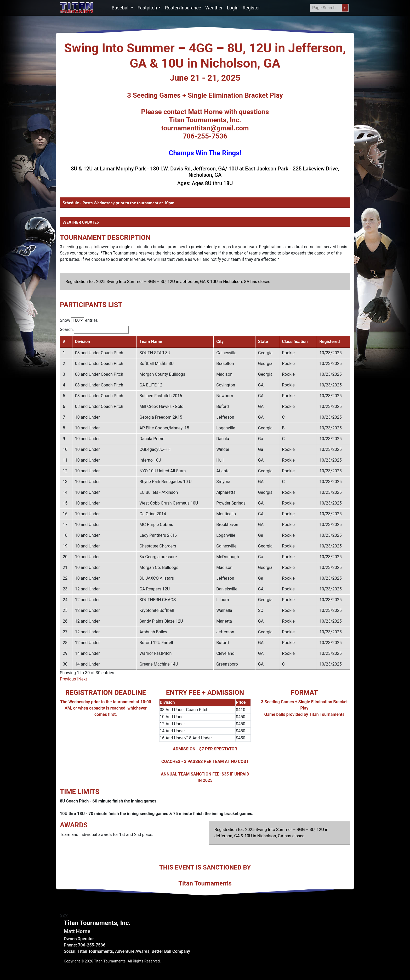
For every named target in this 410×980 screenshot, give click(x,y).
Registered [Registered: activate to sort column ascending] (332, 342)
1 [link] (77, 679)
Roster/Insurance (183, 8)
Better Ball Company (171, 951)
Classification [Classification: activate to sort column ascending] (298, 342)
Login (233, 8)
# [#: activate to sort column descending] (64, 342)
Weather (214, 8)
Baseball (121, 8)
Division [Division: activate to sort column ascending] (82, 342)
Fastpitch (147, 8)
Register (251, 8)
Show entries (79, 320)
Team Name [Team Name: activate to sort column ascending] (152, 342)
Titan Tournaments (95, 951)
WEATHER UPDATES (81, 222)
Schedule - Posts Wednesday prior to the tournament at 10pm (118, 203)
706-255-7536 (92, 945)
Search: (94, 330)
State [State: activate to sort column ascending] (267, 342)
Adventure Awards (132, 951)
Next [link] (83, 679)
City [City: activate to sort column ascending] (225, 342)
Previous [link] (68, 679)
